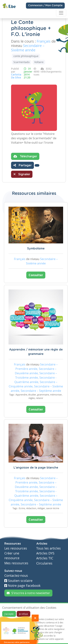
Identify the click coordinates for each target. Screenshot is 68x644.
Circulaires (44, 563)
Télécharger (25, 156)
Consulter (36, 275)
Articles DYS (45, 553)
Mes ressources (16, 563)
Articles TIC (45, 558)
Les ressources (16, 548)
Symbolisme (36, 249)
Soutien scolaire (18, 581)
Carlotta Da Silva (16, 76)
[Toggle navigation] (61, 13)
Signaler (22, 174)
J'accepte (9, 614)
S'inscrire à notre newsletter (28, 593)
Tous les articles (49, 548)
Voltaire (39, 62)
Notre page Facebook (22, 586)
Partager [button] (22, 165)
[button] (37, 165)
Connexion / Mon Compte (45, 5)
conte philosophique (26, 56)
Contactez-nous (16, 576)
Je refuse (23, 614)
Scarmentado (21, 62)
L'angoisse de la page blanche (36, 468)
